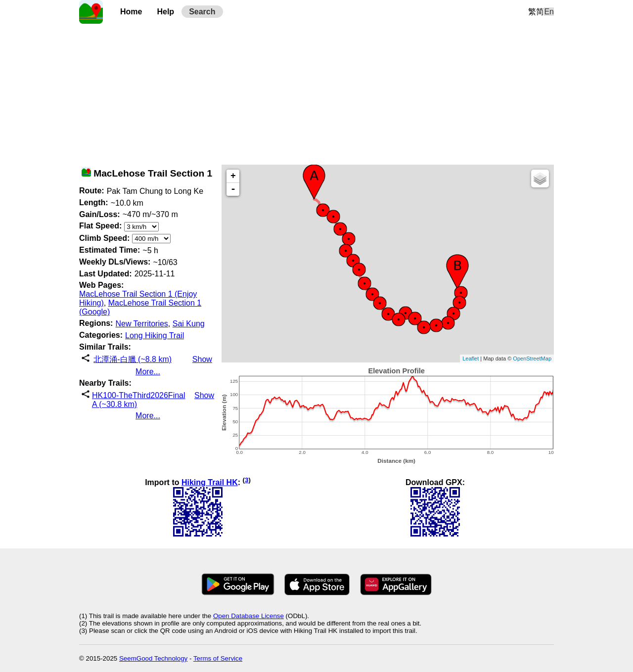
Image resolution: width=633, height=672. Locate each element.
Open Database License (249, 616)
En (549, 12)
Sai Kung (189, 324)
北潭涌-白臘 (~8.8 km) (133, 359)
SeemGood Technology (153, 658)
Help (165, 12)
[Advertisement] (316, 93)
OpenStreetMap (532, 358)
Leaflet (471, 358)
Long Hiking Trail (155, 336)
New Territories (141, 324)
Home (131, 12)
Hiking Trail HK (210, 482)
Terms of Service (218, 658)
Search (202, 12)
